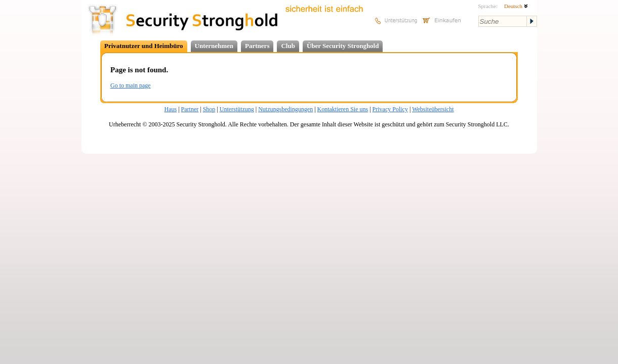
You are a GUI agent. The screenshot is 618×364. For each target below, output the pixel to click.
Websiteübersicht (433, 109)
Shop (209, 109)
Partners (257, 46)
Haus (171, 109)
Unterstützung (237, 109)
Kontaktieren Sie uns (343, 109)
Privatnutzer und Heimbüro (144, 46)
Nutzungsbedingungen (285, 109)
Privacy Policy (390, 109)
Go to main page (131, 85)
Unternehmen (214, 46)
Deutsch (516, 6)
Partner (190, 109)
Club (288, 46)
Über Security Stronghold (343, 46)
